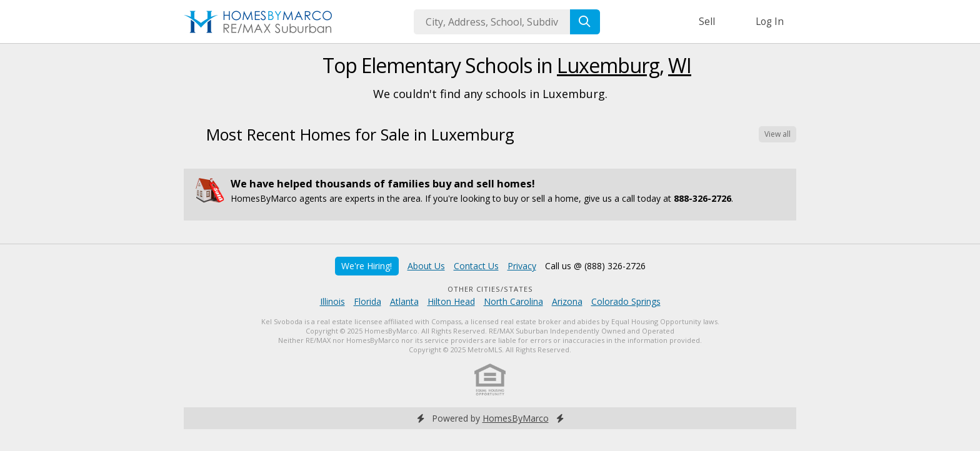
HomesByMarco (516, 418)
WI (680, 65)
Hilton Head (451, 301)
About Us (426, 266)
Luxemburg (608, 65)
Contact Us (476, 266)
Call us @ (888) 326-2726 (595, 266)
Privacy (522, 266)
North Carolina (513, 301)
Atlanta (404, 301)
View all (777, 134)
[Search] (585, 22)
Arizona (567, 301)
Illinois (332, 301)
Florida (367, 301)
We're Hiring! (367, 266)
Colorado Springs (626, 301)
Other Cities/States (490, 289)
